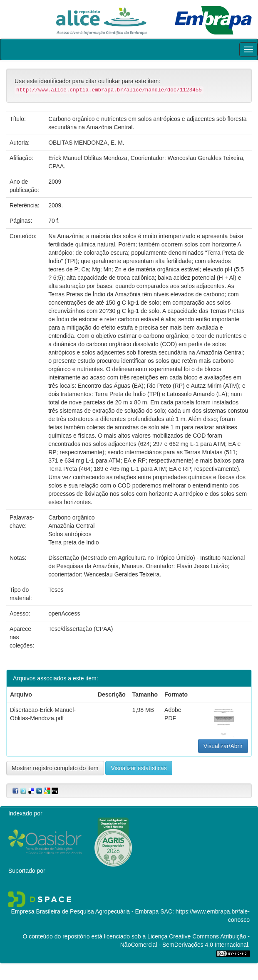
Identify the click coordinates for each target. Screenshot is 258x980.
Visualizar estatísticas (139, 768)
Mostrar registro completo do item (55, 768)
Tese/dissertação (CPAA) (81, 629)
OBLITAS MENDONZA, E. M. (86, 143)
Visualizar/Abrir (223, 746)
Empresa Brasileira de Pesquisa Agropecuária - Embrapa (85, 911)
